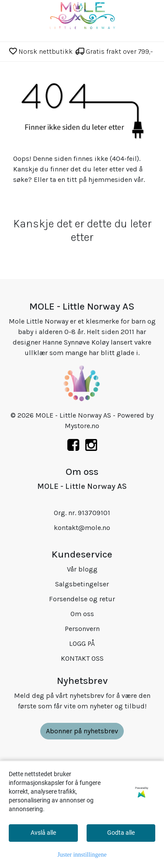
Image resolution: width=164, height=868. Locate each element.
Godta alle (121, 833)
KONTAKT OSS (82, 658)
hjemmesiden (110, 180)
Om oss (82, 614)
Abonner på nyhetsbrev (82, 731)
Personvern (82, 629)
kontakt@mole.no (82, 528)
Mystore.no (82, 426)
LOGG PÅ (82, 643)
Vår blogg (82, 569)
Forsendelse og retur (82, 599)
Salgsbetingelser (82, 584)
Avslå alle (43, 833)
